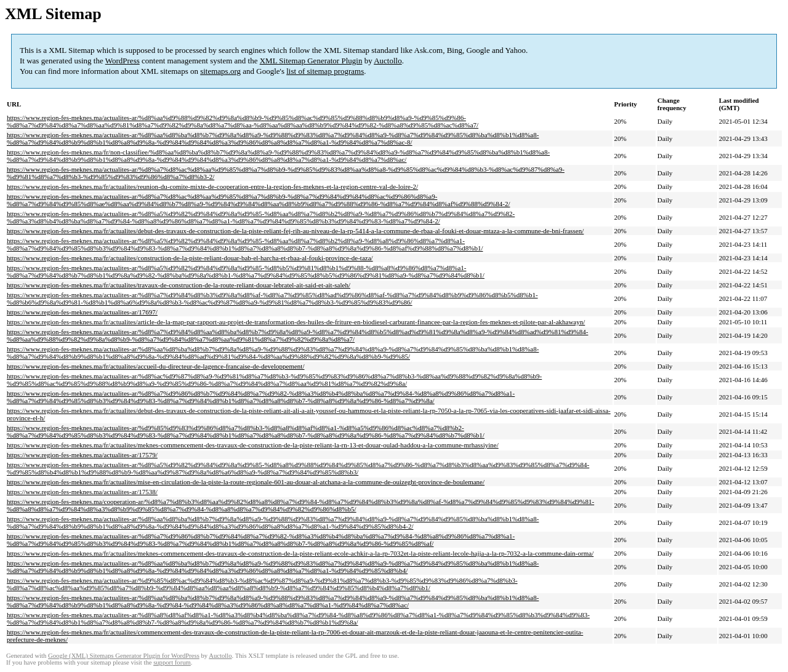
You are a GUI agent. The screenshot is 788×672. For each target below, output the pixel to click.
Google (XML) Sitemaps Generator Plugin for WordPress (124, 656)
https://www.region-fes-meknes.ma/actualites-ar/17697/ (82, 312)
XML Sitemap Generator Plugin (311, 61)
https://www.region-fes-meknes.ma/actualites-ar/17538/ (82, 492)
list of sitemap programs (325, 71)
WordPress (123, 61)
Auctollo (388, 61)
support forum (172, 662)
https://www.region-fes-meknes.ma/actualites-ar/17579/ (82, 455)
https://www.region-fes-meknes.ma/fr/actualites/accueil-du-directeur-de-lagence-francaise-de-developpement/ (155, 366)
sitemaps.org (220, 71)
